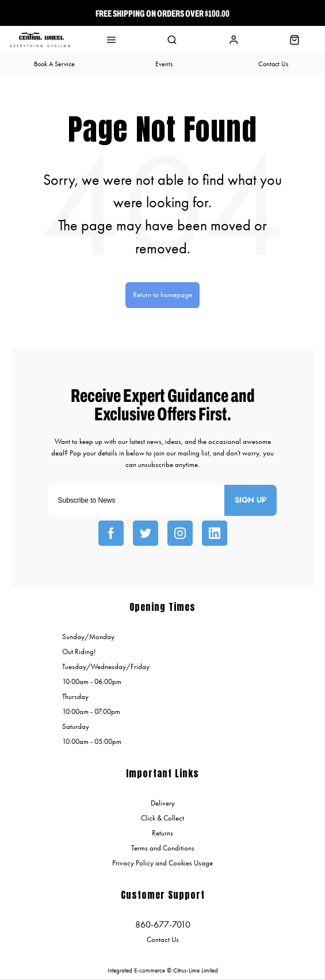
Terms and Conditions (163, 848)
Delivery (163, 803)
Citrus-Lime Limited (196, 970)
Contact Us (163, 939)
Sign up (251, 500)
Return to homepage (162, 295)
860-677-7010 (163, 924)
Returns (162, 833)
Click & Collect (162, 818)
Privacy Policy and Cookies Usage (162, 863)
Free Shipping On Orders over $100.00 (162, 13)
